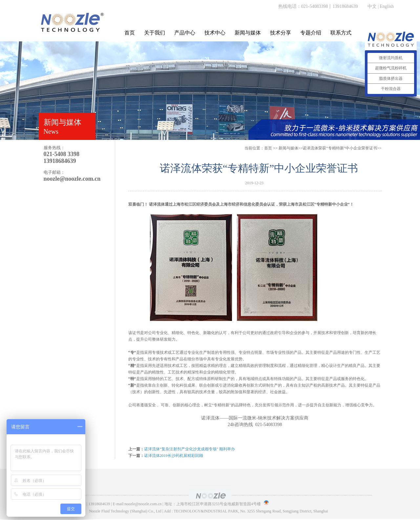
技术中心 (215, 33)
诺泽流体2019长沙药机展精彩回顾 (174, 456)
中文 (372, 6)
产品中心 (185, 33)
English (387, 6)
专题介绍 (311, 33)
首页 (130, 33)
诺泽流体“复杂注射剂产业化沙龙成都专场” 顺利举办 (190, 449)
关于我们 (155, 33)
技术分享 (281, 33)
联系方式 (341, 33)
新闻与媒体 (248, 33)
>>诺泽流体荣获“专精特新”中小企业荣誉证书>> (330, 148)
